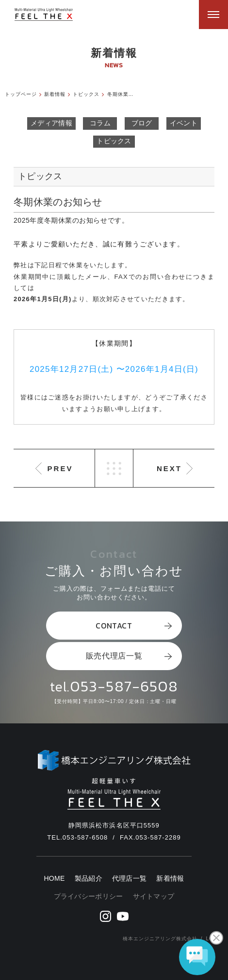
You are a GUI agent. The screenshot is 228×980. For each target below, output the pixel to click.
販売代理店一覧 (129, 656)
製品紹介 (89, 879)
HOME (54, 879)
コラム (100, 123)
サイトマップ (154, 896)
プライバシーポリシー (89, 896)
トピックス (114, 141)
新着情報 (170, 879)
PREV (60, 468)
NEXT (169, 468)
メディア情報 (51, 123)
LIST (114, 468)
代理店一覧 (130, 879)
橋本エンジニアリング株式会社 (160, 939)
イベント (184, 123)
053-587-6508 (124, 686)
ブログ (142, 123)
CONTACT (134, 626)
